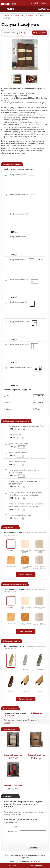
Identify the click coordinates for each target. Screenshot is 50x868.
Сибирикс (37, 861)
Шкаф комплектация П (18, 175)
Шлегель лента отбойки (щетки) (20, 515)
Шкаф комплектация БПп (19, 279)
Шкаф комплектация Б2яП (20, 322)
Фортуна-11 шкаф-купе (13, 785)
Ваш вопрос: (13, 832)
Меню (8, 9)
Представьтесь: (12, 822)
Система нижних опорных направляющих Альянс (27, 426)
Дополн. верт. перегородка (18, 444)
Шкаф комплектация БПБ (19, 214)
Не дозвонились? (38, 865)
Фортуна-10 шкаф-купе (13, 755)
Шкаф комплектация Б (18, 260)
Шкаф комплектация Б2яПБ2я (21, 367)
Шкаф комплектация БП (19, 194)
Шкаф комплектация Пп (19, 302)
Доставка (12, 865)
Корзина (44, 9)
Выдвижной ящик (15, 435)
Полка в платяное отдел (17, 461)
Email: (15, 827)
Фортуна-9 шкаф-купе (36, 755)
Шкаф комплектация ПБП (19, 345)
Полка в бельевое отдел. (18, 453)
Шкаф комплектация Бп (19, 237)
